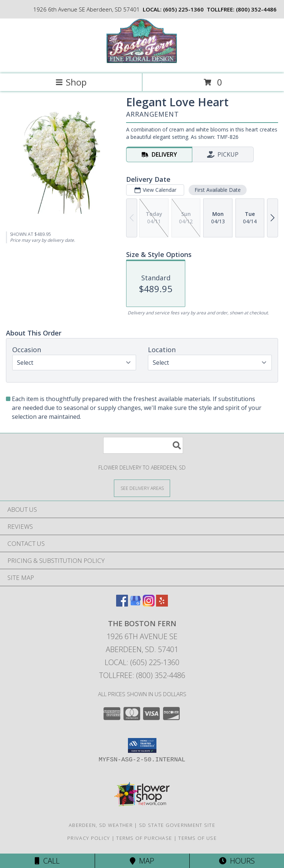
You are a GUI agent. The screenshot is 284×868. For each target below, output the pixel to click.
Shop (71, 82)
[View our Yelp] (162, 604)
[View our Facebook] (122, 604)
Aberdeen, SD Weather (101, 825)
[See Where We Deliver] (142, 488)
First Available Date (218, 190)
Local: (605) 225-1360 (142, 662)
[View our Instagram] (149, 604)
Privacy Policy (89, 838)
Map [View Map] (142, 861)
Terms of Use (197, 838)
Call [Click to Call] (47, 861)
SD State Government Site (177, 825)
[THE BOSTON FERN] (142, 63)
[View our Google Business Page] (135, 604)
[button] (142, 745)
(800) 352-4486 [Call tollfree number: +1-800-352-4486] (256, 9)
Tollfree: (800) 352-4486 (142, 675)
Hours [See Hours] (237, 861)
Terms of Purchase (144, 838)
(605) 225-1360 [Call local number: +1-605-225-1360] (183, 9)
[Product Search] (143, 445)
